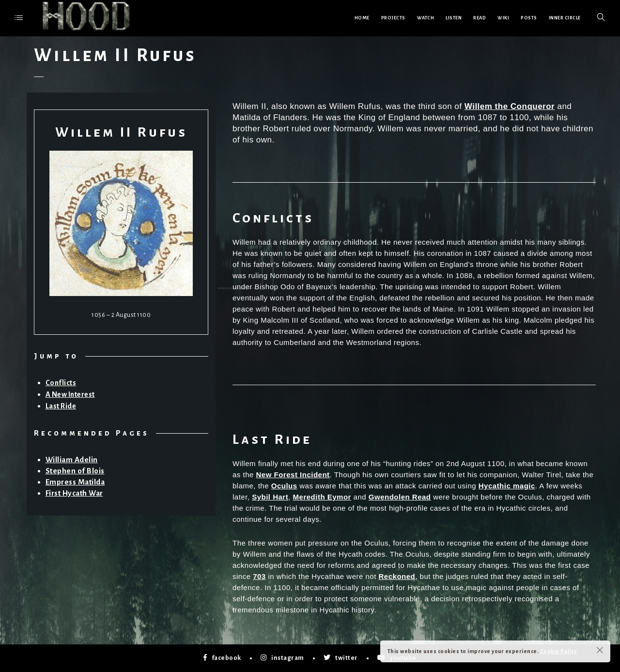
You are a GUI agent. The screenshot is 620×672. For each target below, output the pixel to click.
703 (259, 576)
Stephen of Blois (75, 471)
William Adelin (72, 460)
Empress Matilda (75, 482)
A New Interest (70, 394)
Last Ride (61, 406)
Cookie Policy (558, 651)
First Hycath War (74, 493)
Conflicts (61, 383)
